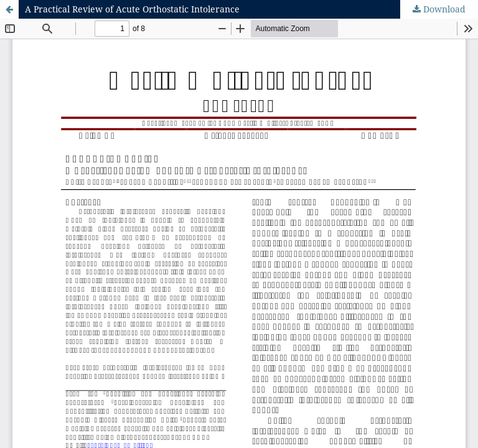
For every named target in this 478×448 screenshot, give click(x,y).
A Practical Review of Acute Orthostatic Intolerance (132, 9)
